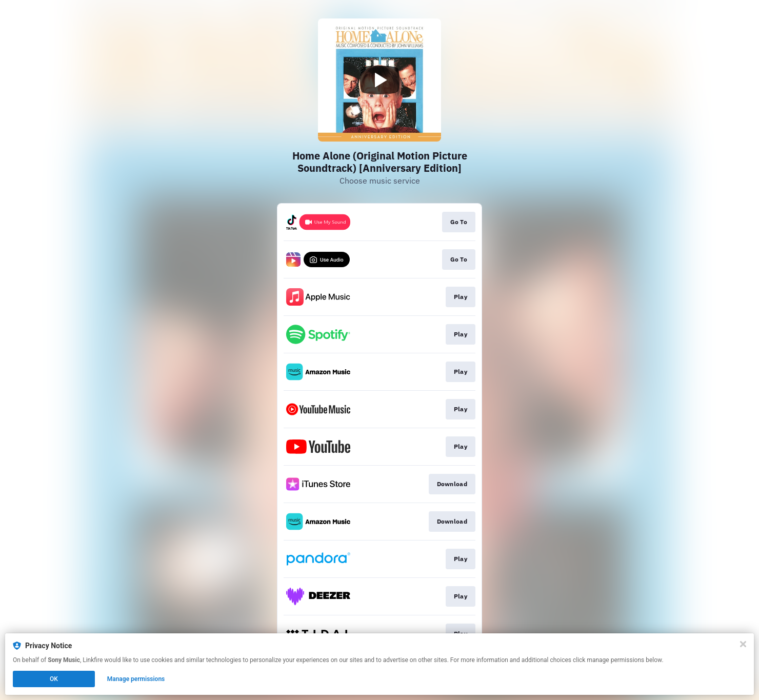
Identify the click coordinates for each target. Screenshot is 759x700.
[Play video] (379, 80)
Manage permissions (136, 679)
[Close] (743, 644)
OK (54, 679)
